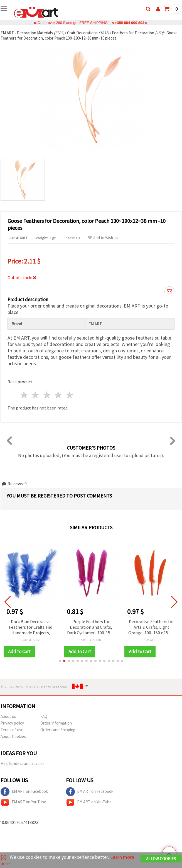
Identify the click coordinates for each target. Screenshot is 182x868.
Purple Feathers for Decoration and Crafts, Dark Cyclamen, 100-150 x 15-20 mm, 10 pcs (94, 627)
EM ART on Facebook (24, 792)
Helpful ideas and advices (23, 763)
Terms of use (12, 730)
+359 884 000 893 (129, 23)
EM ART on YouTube (23, 802)
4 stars (58, 395)
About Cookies (13, 736)
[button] (60, 661)
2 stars (36, 395)
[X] (3, 857)
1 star (24, 395)
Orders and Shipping (58, 730)
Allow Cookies (161, 859)
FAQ (44, 716)
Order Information (56, 723)
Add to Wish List (104, 238)
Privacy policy (12, 723)
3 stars (47, 395)
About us (8, 716)
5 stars (70, 395)
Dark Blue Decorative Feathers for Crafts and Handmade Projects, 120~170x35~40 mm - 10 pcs (34, 627)
